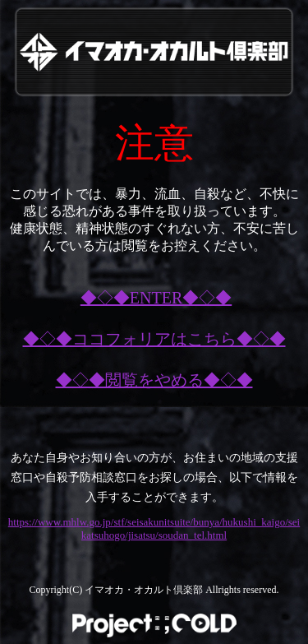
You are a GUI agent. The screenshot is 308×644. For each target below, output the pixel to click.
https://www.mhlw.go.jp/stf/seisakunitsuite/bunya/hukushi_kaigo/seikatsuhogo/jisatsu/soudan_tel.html (154, 528)
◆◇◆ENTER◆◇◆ (156, 298)
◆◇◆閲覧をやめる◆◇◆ (154, 380)
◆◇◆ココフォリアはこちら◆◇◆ (154, 339)
